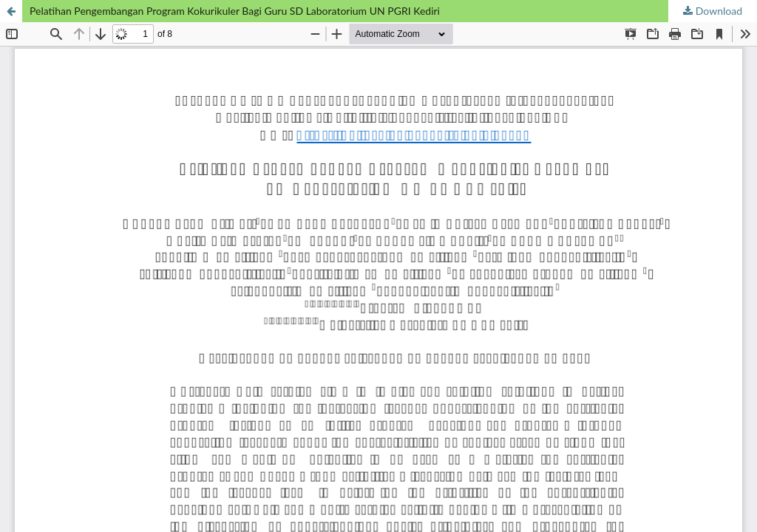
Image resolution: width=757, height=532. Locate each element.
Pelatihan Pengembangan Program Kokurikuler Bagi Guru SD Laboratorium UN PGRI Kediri (235, 11)
